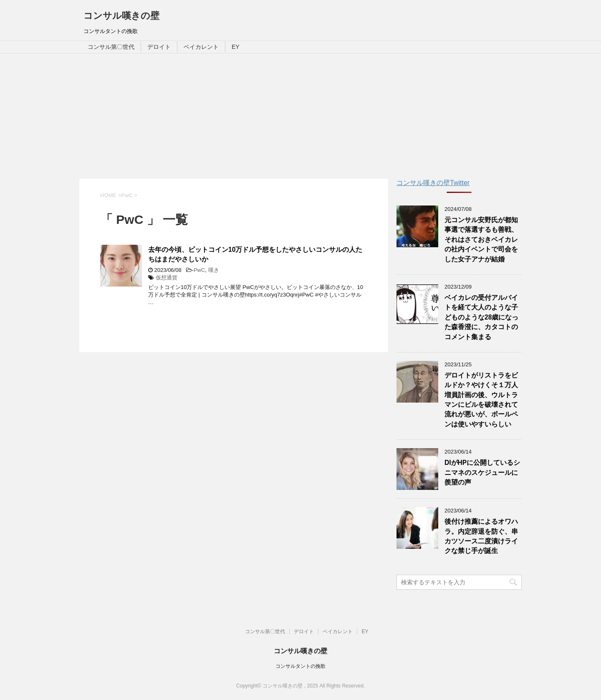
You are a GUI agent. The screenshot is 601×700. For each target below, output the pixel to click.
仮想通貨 (167, 278)
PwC (199, 270)
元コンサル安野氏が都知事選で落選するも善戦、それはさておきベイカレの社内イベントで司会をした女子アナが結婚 (481, 240)
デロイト (159, 47)
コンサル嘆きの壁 (121, 16)
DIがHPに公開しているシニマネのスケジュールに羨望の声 (482, 472)
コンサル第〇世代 (111, 47)
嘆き (214, 270)
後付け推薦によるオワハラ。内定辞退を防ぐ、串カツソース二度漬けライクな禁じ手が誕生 (481, 536)
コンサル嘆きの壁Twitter (433, 183)
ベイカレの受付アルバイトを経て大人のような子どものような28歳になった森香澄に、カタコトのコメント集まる (481, 317)
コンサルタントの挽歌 (300, 666)
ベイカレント (201, 47)
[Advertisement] (300, 116)
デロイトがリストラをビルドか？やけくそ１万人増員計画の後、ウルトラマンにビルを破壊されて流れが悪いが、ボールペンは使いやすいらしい (481, 400)
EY (236, 47)
